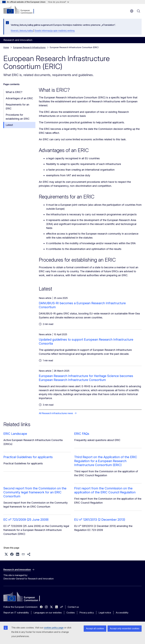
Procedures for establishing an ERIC (18, 117)
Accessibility (122, 613)
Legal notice (105, 613)
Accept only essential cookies (125, 628)
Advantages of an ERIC (19, 98)
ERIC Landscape (15, 434)
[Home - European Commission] (21, 10)
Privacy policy (87, 613)
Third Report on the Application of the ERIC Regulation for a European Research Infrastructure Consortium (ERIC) (106, 461)
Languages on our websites (48, 613)
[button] (6, 554)
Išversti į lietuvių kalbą (22, 31)
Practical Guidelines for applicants (28, 457)
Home (6, 47)
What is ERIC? (14, 92)
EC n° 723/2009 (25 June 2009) (26, 520)
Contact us (73, 607)
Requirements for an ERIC (17, 107)
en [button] (132, 11)
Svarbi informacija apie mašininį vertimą (55, 31)
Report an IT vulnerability (16, 613)
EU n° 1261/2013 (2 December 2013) (100, 520)
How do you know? (58, 2)
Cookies (71, 613)
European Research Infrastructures (29, 47)
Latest (9, 125)
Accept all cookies (95, 628)
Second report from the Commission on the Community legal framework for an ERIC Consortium (35, 492)
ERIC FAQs (82, 434)
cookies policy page (54, 628)
